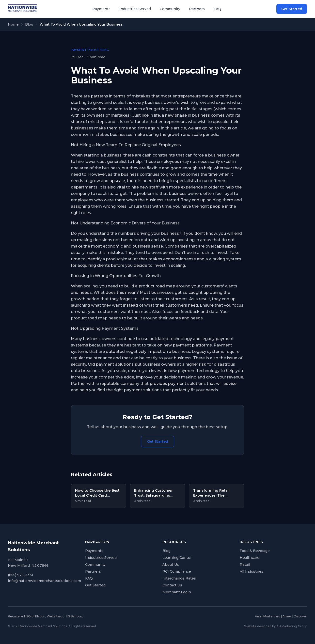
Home (13, 24)
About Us (171, 565)
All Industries (252, 571)
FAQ (217, 9)
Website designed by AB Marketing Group (276, 626)
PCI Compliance (177, 571)
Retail (245, 565)
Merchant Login (177, 592)
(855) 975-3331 (21, 575)
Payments (101, 9)
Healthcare (250, 558)
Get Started (292, 9)
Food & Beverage (255, 551)
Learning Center (177, 558)
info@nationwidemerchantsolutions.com (44, 581)
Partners (197, 9)
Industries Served (135, 9)
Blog (29, 24)
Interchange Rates (179, 578)
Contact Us (172, 585)
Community (170, 9)
